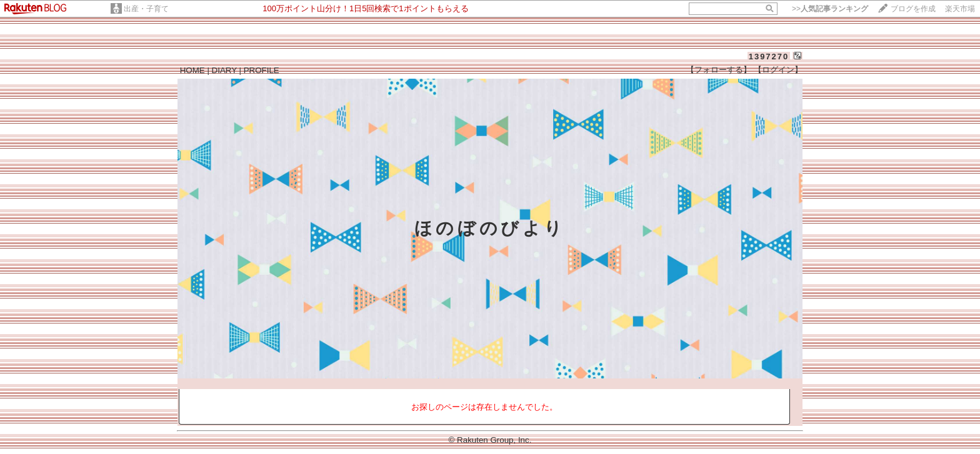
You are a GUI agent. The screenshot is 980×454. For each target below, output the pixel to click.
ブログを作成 (913, 9)
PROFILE (262, 70)
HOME (192, 70)
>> (830, 9)
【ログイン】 (778, 70)
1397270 (769, 57)
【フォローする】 (719, 70)
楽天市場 (960, 9)
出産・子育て (146, 9)
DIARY (224, 70)
